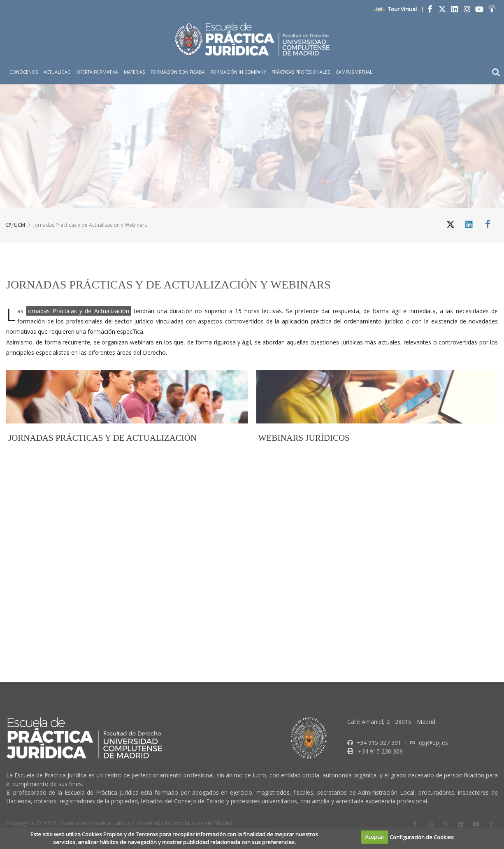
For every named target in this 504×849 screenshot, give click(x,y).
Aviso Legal (21, 637)
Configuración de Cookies (422, 837)
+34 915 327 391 (378, 547)
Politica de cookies (69, 637)
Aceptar (375, 837)
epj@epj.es (433, 547)
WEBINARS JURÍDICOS (304, 438)
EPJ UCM (16, 225)
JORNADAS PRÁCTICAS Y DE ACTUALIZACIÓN (102, 438)
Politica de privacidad (130, 637)
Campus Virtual (354, 72)
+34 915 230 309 (380, 555)
